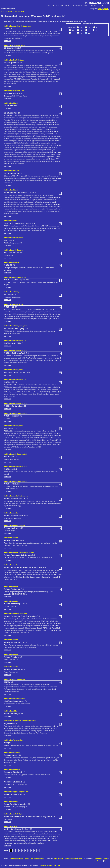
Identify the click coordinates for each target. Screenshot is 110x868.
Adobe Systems (19, 525)
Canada (16, 262)
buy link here (19, 11)
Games (61, 21)
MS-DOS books (7, 11)
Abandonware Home (16, 859)
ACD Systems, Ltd (20, 326)
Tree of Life (29, 859)
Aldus (15, 711)
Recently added (70, 859)
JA (96, 30)
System (27, 21)
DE (81, 30)
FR (73, 30)
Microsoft (17, 752)
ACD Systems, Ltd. (20, 454)
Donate (105, 859)
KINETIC (16, 171)
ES (81, 33)
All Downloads (39, 859)
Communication (52, 21)
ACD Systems (18, 238)
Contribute (98, 859)
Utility (44, 21)
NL (97, 28)
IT (88, 30)
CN (89, 28)
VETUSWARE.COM (97, 3)
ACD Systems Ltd (20, 277)
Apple (15, 801)
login (100, 9)
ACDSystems (18, 304)
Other (76, 21)
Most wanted (59, 859)
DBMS (33, 21)
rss (59, 865)
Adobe (16, 513)
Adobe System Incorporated (23, 552)
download (8, 41)
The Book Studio (19, 45)
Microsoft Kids (19, 91)
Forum (106, 861)
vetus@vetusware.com (48, 865)
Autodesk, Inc (18, 814)
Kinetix (16, 103)
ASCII (15, 221)
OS (23, 21)
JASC (15, 826)
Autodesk (17, 769)
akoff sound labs (19, 699)
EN (80, 28)
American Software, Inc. (22, 26)
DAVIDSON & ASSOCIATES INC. (25, 721)
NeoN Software (19, 60)
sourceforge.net (19, 679)
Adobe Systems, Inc (21, 496)
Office (39, 21)
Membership (98, 861)
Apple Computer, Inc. (21, 792)
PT (73, 33)
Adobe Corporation (20, 614)
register (106, 9)
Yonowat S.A (18, 740)
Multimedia (69, 21)
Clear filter (83, 21)
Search (80, 859)
